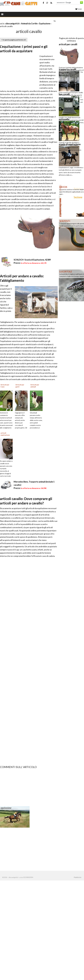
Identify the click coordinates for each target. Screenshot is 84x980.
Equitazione (45, 24)
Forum (79, 9)
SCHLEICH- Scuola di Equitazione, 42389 (32, 260)
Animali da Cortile (29, 24)
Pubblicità (78, 877)
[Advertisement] (27, 21)
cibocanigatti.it (12, 24)
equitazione (6, 808)
